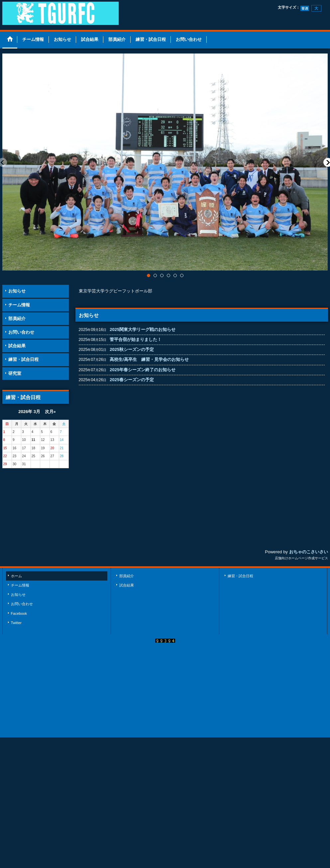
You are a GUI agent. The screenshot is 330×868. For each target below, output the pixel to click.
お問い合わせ (21, 332)
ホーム (16, 576)
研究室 (15, 373)
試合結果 (17, 346)
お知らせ (17, 291)
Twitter (16, 623)
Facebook (19, 613)
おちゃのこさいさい (309, 552)
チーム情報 (19, 305)
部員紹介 (17, 319)
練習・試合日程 (23, 359)
